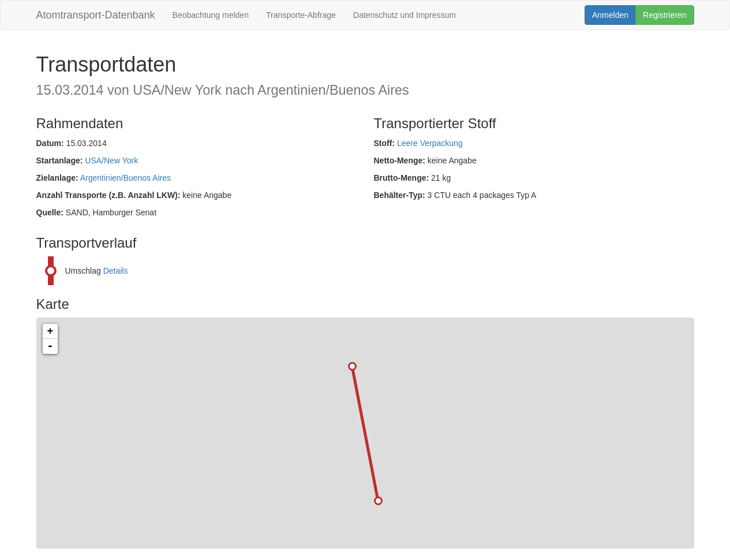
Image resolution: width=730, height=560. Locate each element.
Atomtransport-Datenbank (96, 15)
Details (116, 271)
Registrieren (665, 15)
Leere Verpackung (430, 143)
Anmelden (610, 15)
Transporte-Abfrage (301, 15)
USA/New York (111, 160)
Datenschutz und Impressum (405, 15)
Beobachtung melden (211, 15)
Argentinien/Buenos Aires (126, 178)
